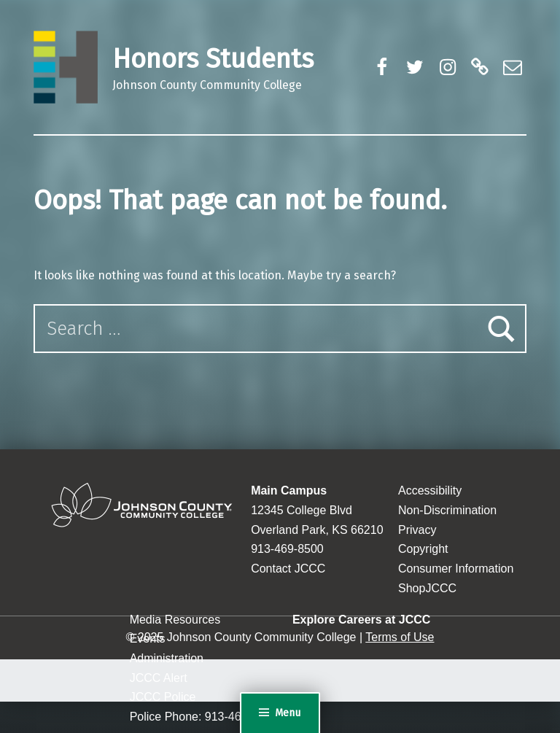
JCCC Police (163, 697)
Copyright (423, 549)
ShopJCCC (427, 588)
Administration (167, 658)
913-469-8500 (287, 549)
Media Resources (175, 620)
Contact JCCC (288, 569)
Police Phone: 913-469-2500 (204, 717)
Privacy (417, 530)
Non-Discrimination (447, 510)
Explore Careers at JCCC (361, 620)
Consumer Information (456, 569)
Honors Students (213, 59)
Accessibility (430, 490)
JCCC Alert (159, 678)
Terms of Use (400, 637)
